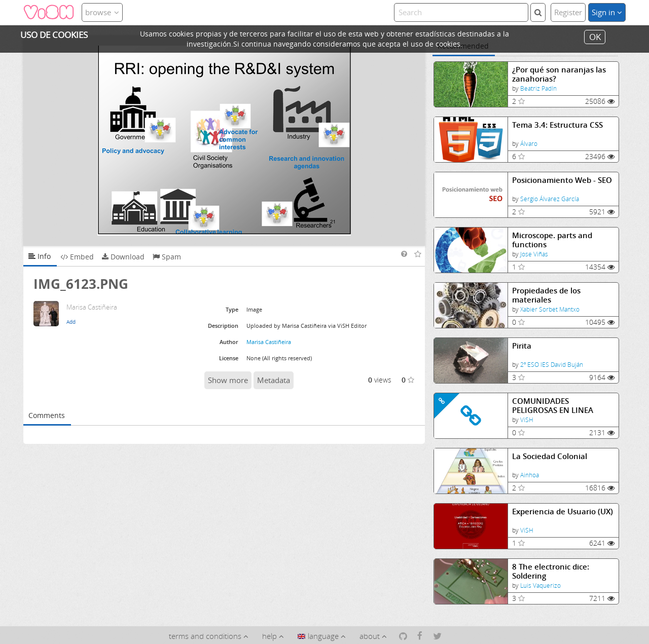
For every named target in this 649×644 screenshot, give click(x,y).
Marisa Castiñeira (269, 342)
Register (568, 12)
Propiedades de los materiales (546, 295)
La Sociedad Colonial (550, 456)
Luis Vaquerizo (540, 585)
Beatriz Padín (538, 88)
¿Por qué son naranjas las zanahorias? (559, 74)
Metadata (274, 380)
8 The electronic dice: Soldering (551, 571)
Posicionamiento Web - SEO (562, 180)
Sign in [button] (607, 12)
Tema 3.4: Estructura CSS (557, 125)
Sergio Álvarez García (550, 199)
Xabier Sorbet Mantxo (550, 309)
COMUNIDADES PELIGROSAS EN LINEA (553, 406)
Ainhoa (530, 475)
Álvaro (529, 144)
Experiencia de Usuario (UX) (563, 512)
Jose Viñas (534, 254)
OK (595, 37)
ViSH (527, 420)
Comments (47, 415)
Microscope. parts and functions (552, 240)
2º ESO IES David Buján (552, 365)
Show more (228, 380)
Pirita (522, 346)
